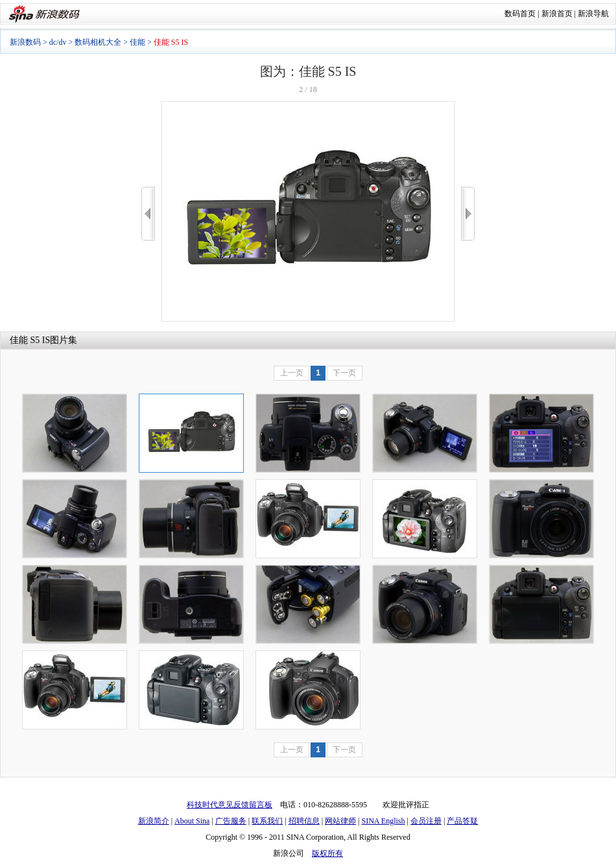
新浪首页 (557, 14)
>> (468, 214)
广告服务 (231, 821)
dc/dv (58, 42)
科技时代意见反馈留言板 (230, 805)
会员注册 (426, 821)
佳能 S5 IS (30, 340)
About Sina (192, 821)
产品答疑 (462, 821)
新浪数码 (25, 42)
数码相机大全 (98, 42)
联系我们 (267, 821)
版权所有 (327, 853)
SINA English (383, 821)
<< (148, 214)
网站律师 (340, 821)
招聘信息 (304, 821)
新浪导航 (593, 14)
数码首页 (520, 14)
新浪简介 (154, 821)
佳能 (137, 42)
